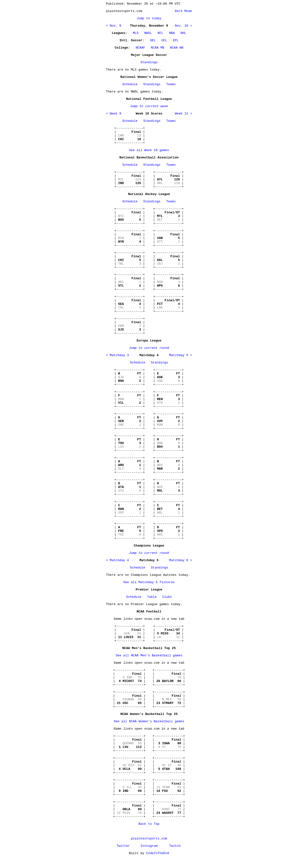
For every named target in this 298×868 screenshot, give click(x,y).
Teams (171, 84)
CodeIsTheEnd (158, 853)
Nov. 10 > (183, 26)
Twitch (175, 846)
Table (152, 597)
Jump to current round (149, 348)
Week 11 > (183, 114)
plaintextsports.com (149, 839)
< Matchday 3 (118, 355)
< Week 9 (114, 114)
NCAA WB (177, 48)
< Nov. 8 (114, 26)
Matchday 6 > (181, 560)
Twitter (123, 846)
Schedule (130, 84)
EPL (176, 40)
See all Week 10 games (149, 150)
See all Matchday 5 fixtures (149, 582)
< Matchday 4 (118, 560)
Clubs (167, 597)
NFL (160, 33)
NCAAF (140, 48)
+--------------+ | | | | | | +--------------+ (130, 136)
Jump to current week (149, 106)
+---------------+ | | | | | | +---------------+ (129, 677)
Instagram (149, 846)
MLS (136, 33)
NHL (183, 33)
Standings (149, 62)
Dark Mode (182, 11)
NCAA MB (158, 48)
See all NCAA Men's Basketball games (149, 656)
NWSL (148, 33)
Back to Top (149, 824)
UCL (164, 40)
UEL (153, 40)
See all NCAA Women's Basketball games (149, 721)
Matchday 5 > (181, 355)
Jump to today (149, 18)
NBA (172, 33)
